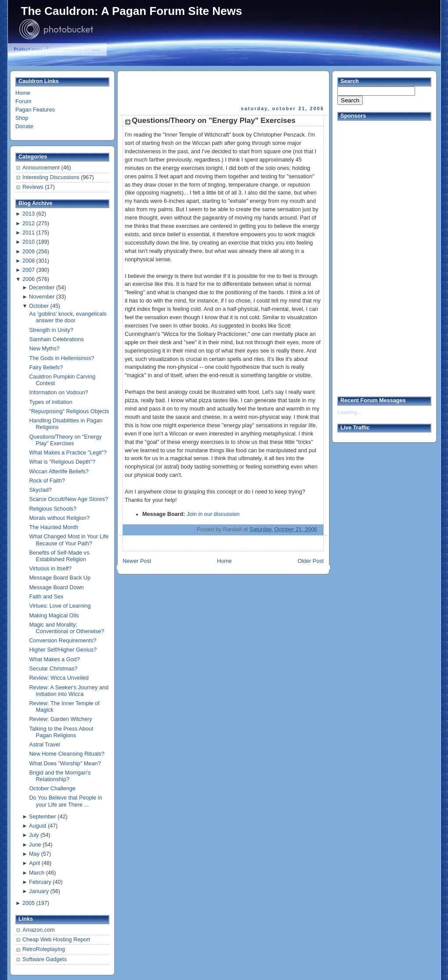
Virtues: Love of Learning (60, 606)
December (42, 288)
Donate (24, 126)
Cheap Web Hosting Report (56, 940)
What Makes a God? (55, 659)
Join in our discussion (213, 514)
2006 (29, 279)
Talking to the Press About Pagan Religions (61, 732)
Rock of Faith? (47, 481)
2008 (29, 261)
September (43, 817)
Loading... (349, 412)
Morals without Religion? (60, 518)
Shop (22, 118)
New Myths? (45, 349)
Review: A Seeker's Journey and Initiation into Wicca (69, 691)
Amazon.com (39, 930)
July (34, 835)
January (39, 891)
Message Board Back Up (60, 578)
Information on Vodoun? (59, 393)
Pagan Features (35, 110)
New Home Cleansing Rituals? (67, 754)
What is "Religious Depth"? (63, 462)
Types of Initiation (51, 402)
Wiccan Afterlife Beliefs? (59, 472)
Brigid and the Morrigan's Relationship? (60, 776)
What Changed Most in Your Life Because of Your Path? (69, 540)
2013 (29, 214)
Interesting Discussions (52, 177)
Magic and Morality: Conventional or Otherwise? (67, 628)
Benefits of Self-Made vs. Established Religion (60, 556)
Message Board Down (57, 587)
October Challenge (52, 789)
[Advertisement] (224, 88)
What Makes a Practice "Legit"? (68, 453)
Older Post (311, 561)
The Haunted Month (54, 527)
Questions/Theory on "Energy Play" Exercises (66, 440)
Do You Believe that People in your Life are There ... (66, 801)
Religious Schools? (53, 509)
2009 (29, 252)
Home (23, 93)
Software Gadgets (45, 959)
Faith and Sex (47, 597)
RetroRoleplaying (44, 949)
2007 (29, 270)
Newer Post (137, 561)
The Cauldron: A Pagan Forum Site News (132, 11)
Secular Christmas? (54, 669)
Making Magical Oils (54, 616)
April (34, 863)
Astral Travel (45, 745)
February (40, 882)
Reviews (34, 187)
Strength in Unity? (51, 330)
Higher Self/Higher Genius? (63, 650)
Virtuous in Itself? (51, 569)
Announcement (42, 168)
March (37, 873)
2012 (29, 223)
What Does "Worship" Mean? (65, 764)
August (38, 826)
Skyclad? (41, 490)
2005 (29, 903)
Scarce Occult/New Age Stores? (69, 499)
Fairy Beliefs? (46, 367)
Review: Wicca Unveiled (59, 678)
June (35, 845)
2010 (29, 242)
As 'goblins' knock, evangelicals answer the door (68, 317)
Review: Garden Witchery (61, 719)
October (39, 306)
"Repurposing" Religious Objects (69, 411)
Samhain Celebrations (57, 339)
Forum (23, 101)
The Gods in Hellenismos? (62, 358)
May (34, 854)
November (42, 297)
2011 (29, 233)
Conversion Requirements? (63, 641)
